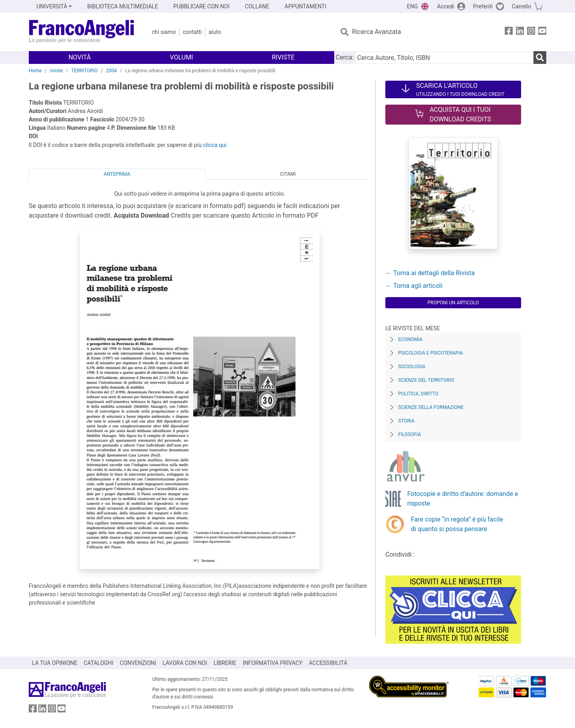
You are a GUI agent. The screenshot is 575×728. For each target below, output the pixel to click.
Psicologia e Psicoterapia (430, 353)
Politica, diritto (418, 394)
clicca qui (215, 145)
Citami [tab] (288, 174)
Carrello (521, 6)
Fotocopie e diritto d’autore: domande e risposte (463, 499)
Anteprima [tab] (117, 174)
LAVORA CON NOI (185, 663)
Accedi (445, 6)
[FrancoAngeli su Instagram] (531, 32)
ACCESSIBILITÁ (328, 663)
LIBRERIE (225, 663)
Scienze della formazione (431, 407)
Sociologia (412, 367)
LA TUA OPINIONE (55, 663)
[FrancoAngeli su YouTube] (542, 32)
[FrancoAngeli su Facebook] (509, 32)
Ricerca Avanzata (377, 32)
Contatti (192, 32)
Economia (410, 339)
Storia (406, 421)
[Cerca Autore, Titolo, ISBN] (444, 58)
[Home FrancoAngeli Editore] (82, 32)
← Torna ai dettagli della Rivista (430, 273)
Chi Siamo (164, 32)
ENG (412, 6)
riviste (56, 71)
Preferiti (483, 6)
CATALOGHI (99, 663)
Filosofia (409, 434)
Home (35, 71)
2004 (111, 71)
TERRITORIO (84, 71)
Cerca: (345, 57)
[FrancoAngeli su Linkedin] (520, 32)
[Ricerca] (540, 58)
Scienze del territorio (426, 380)
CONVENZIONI (138, 663)
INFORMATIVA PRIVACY (273, 663)
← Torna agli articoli (414, 286)
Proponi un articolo (453, 303)
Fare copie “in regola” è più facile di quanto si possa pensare (457, 524)
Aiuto (215, 32)
